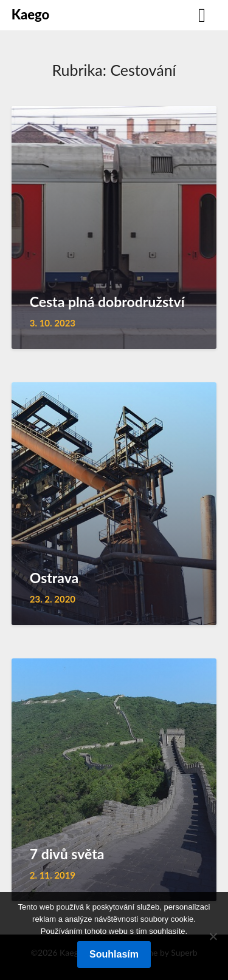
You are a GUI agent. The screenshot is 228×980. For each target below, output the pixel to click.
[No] (213, 936)
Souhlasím (114, 954)
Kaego (31, 14)
